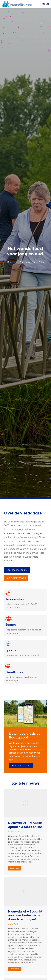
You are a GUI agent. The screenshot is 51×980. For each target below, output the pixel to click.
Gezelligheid (15, 672)
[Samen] (8, 619)
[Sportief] (8, 644)
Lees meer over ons (17, 570)
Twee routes (15, 599)
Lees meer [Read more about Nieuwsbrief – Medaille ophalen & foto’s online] (14, 868)
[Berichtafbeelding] (26, 803)
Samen (11, 625)
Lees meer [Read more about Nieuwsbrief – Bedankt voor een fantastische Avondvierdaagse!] (14, 969)
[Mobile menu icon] (41, 4)
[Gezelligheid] (8, 666)
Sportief (11, 650)
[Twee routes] (8, 593)
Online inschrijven (16, 578)
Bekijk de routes (21, 766)
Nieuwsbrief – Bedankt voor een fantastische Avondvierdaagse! (25, 916)
